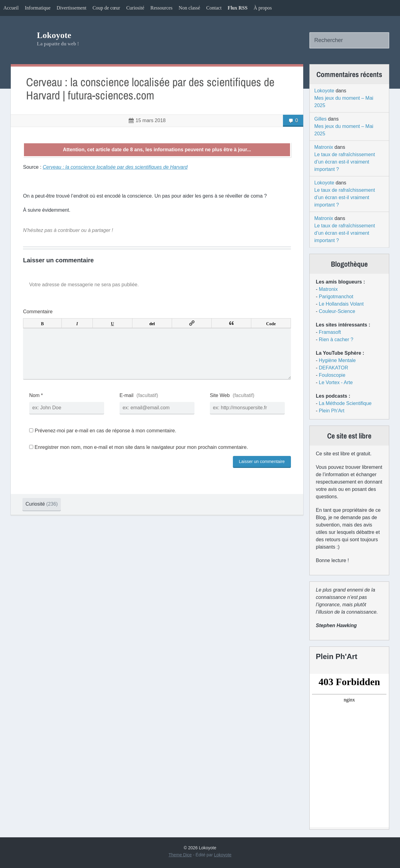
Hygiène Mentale (337, 360)
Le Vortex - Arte (336, 382)
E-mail (126, 405)
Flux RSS (237, 8)
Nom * (36, 405)
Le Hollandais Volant (341, 304)
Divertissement (71, 8)
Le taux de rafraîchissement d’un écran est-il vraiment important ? (345, 162)
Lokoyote (54, 35)
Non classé (190, 8)
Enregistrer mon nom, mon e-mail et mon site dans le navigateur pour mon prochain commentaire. (141, 457)
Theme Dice (180, 855)
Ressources (162, 8)
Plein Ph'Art (332, 411)
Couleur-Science (337, 311)
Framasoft (330, 332)
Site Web (220, 405)
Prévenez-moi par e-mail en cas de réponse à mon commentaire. (103, 440)
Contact (214, 8)
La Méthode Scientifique (345, 403)
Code (271, 323)
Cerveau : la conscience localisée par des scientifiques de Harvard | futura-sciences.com (150, 89)
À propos (263, 8)
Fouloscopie (332, 375)
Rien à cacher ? (336, 339)
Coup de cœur (106, 8)
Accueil (11, 8)
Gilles (320, 119)
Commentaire (38, 312)
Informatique (38, 8)
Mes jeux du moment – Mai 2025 (344, 102)
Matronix (324, 147)
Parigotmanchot (336, 297)
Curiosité (135, 8)
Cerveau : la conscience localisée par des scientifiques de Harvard (115, 167)
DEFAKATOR (333, 368)
